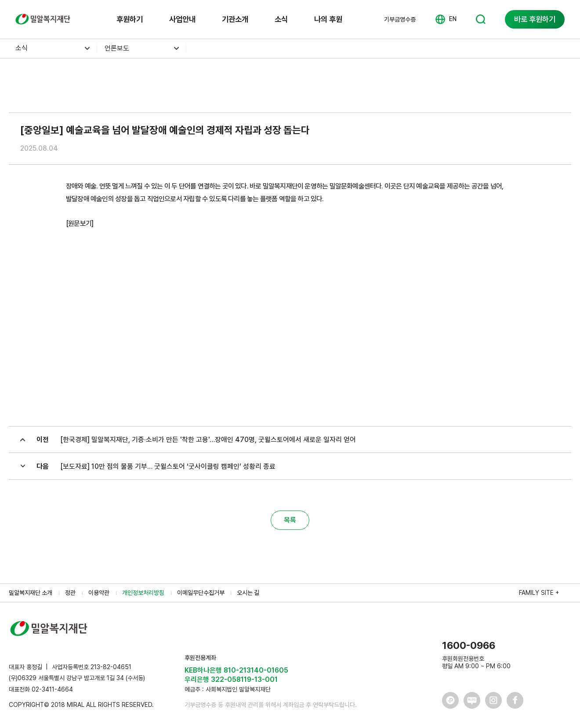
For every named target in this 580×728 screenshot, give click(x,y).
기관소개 (235, 19)
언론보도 (117, 48)
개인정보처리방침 (143, 593)
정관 (70, 593)
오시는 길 (248, 593)
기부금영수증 (400, 19)
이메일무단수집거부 (201, 593)
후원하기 (130, 19)
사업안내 (182, 19)
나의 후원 (328, 19)
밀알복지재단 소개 (31, 593)
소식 (281, 19)
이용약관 (99, 593)
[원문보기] (80, 223)
